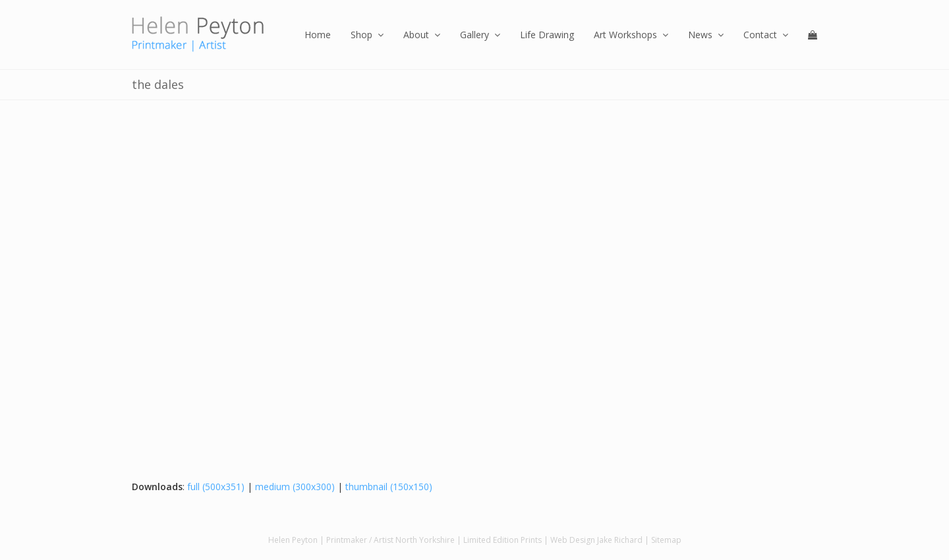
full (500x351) (216, 487)
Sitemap (666, 540)
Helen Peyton (293, 540)
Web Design (573, 540)
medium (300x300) (295, 487)
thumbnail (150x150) (389, 487)
